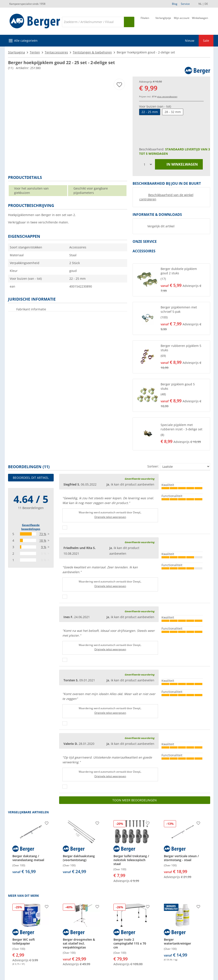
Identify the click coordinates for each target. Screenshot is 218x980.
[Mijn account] (182, 22)
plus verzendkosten (167, 97)
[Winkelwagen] (200, 22)
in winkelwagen (179, 164)
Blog (175, 4)
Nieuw (190, 41)
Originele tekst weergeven (110, 517)
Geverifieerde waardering (139, 479)
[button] (171, 280)
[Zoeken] (93, 22)
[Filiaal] (145, 22)
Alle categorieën (26, 41)
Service (185, 4)
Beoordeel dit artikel (31, 478)
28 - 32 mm (173, 112)
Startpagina (17, 52)
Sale (206, 41)
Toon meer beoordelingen (135, 800)
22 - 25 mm (150, 112)
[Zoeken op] (129, 22)
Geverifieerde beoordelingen (31, 527)
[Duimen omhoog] (65, 527)
